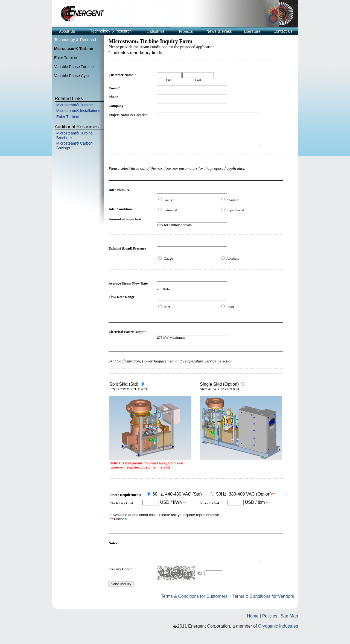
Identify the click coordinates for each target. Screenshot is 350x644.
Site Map (289, 627)
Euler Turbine (65, 58)
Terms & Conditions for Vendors (263, 607)
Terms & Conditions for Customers (195, 607)
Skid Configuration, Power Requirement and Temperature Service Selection (170, 368)
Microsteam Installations (78, 111)
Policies (270, 627)
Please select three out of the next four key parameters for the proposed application (177, 175)
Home (253, 627)
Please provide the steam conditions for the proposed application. (162, 47)
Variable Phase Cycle (72, 76)
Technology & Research (76, 39)
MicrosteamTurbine (75, 105)
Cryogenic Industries (278, 637)
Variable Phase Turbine (74, 67)
